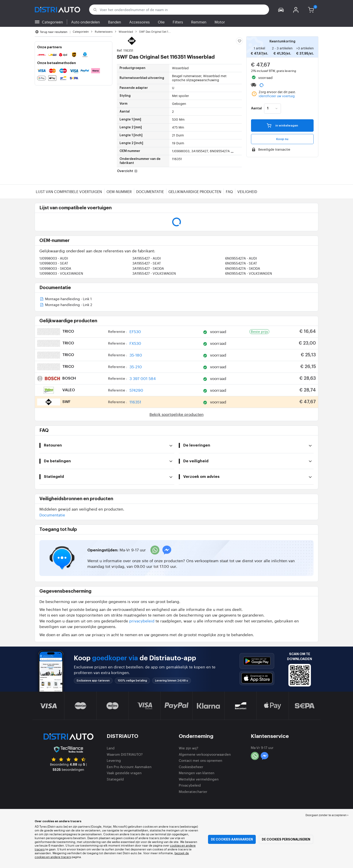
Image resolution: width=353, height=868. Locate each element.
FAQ (229, 191)
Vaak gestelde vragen (124, 773)
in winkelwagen (282, 125)
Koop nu (282, 139)
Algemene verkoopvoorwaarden (205, 754)
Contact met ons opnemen (200, 760)
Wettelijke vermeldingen (199, 779)
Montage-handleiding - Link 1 (66, 299)
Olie (161, 22)
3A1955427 (147, 258)
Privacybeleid (190, 785)
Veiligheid (247, 191)
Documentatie (150, 191)
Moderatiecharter (193, 791)
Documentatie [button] (52, 515)
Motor (220, 22)
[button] (281, 10)
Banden (115, 22)
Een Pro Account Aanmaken (129, 767)
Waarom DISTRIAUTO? (125, 754)
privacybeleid (142, 621)
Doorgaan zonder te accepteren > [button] (327, 815)
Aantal (256, 108)
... (232, 151)
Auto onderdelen (86, 22)
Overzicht (128, 171)
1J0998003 (54, 258)
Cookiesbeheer (191, 767)
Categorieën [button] (52, 22)
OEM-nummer (119, 191)
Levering (114, 760)
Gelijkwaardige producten (195, 191)
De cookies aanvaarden (232, 839)
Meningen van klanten (197, 773)
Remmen (199, 22)
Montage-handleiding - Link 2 (66, 305)
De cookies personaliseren (286, 839)
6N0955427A (241, 258)
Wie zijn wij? (189, 748)
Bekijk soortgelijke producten (176, 414)
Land (111, 748)
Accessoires (139, 22)
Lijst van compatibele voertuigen (69, 191)
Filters (178, 22)
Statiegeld (115, 779)
